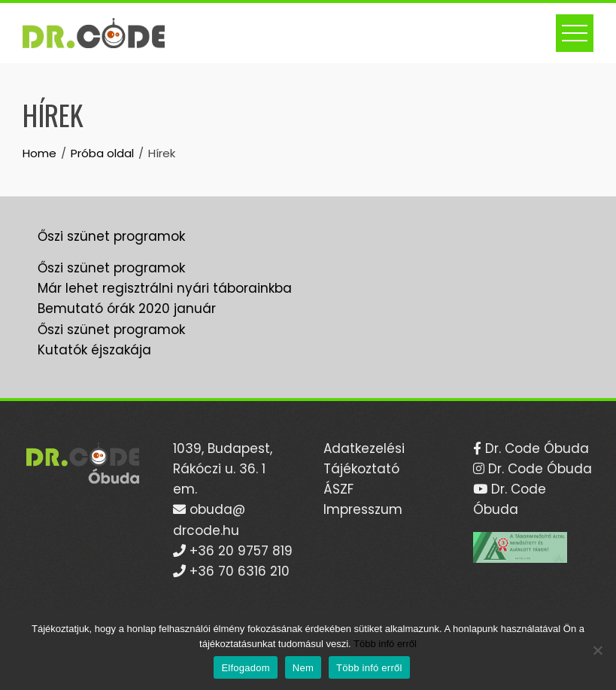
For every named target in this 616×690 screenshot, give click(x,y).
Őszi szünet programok (111, 236)
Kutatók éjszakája (94, 350)
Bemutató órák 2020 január (127, 309)
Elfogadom (245, 668)
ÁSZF (338, 489)
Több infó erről (385, 644)
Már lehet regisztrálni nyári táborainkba (165, 288)
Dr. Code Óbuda (535, 448)
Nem (303, 668)
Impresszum (363, 509)
